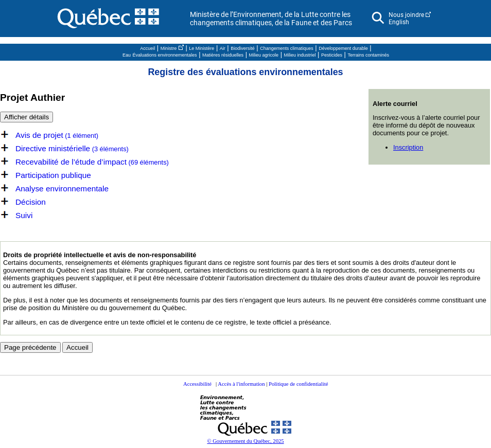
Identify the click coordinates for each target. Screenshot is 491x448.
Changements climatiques (287, 48)
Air (223, 48)
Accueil (147, 48)
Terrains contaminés (369, 55)
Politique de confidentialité (298, 384)
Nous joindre (406, 15)
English (399, 22)
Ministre (169, 48)
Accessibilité (197, 384)
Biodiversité (243, 48)
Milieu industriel (300, 55)
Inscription (408, 147)
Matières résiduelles (223, 55)
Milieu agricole (264, 55)
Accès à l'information (241, 384)
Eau (127, 55)
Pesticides (332, 55)
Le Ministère (201, 48)
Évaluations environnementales (165, 55)
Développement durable (343, 48)
